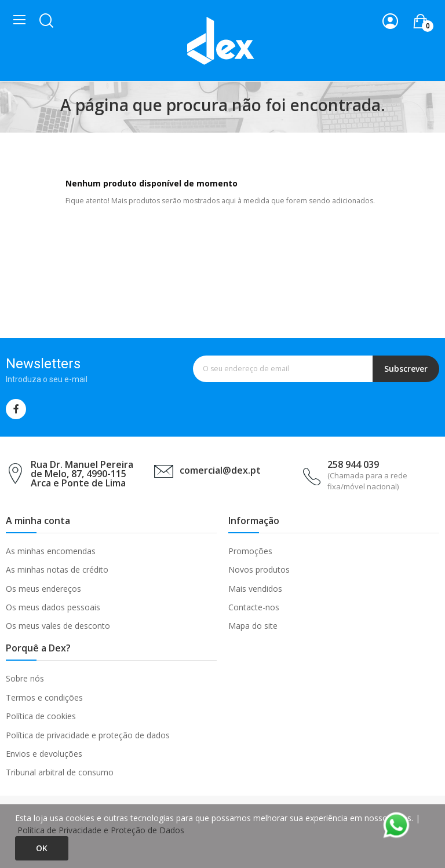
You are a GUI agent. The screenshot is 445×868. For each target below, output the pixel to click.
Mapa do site (253, 626)
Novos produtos (259, 569)
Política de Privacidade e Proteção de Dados (101, 830)
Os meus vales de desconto (58, 626)
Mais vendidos (255, 589)
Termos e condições (44, 697)
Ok (42, 848)
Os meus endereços (43, 589)
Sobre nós (25, 678)
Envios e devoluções (44, 754)
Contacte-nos (254, 607)
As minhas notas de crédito (57, 569)
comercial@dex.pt (220, 470)
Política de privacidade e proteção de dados (88, 735)
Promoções (250, 551)
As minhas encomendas (51, 551)
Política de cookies (41, 716)
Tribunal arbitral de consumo (60, 772)
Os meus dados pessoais (53, 607)
